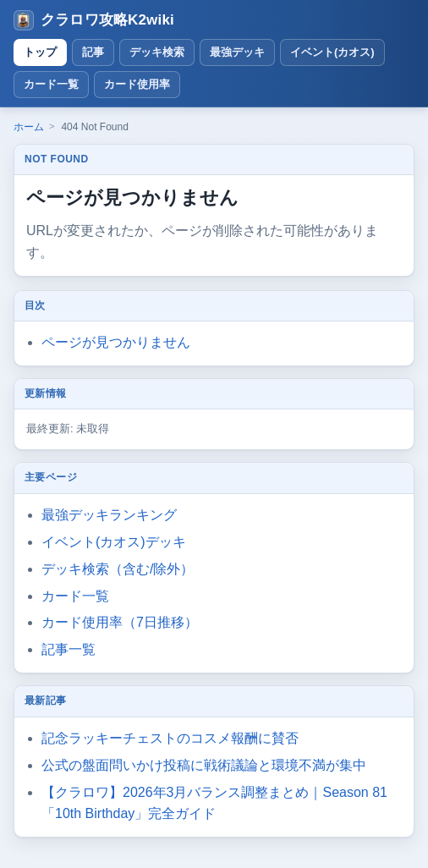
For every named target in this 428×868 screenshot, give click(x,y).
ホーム (29, 127)
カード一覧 (51, 84)
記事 (93, 52)
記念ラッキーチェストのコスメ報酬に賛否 (170, 738)
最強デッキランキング (109, 515)
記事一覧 (69, 649)
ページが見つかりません (116, 342)
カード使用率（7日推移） (120, 622)
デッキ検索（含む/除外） (118, 569)
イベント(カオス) (332, 52)
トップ (40, 52)
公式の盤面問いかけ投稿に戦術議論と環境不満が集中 (204, 765)
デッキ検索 (157, 52)
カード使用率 (137, 84)
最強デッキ (237, 52)
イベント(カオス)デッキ (114, 542)
